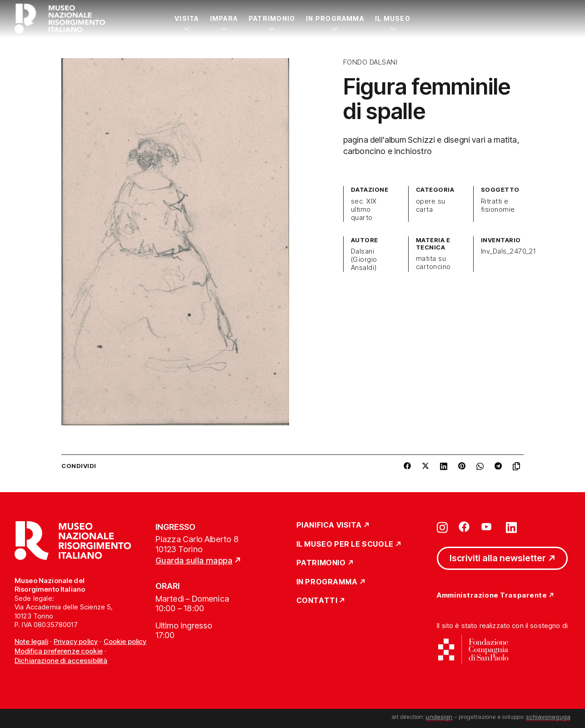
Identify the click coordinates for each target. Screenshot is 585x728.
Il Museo (393, 18)
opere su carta (431, 205)
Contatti (317, 601)
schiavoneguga (548, 717)
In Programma (335, 18)
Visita (187, 18)
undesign (439, 717)
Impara (224, 18)
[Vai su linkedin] (511, 527)
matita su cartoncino (433, 263)
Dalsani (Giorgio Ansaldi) (364, 259)
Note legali (31, 641)
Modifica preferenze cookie (59, 651)
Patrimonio (272, 18)
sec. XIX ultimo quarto (364, 209)
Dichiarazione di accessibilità (61, 661)
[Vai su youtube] (488, 527)
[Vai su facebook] (464, 527)
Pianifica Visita (329, 525)
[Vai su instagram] (442, 527)
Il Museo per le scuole (345, 544)
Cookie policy (125, 641)
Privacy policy (76, 641)
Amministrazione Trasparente (492, 596)
